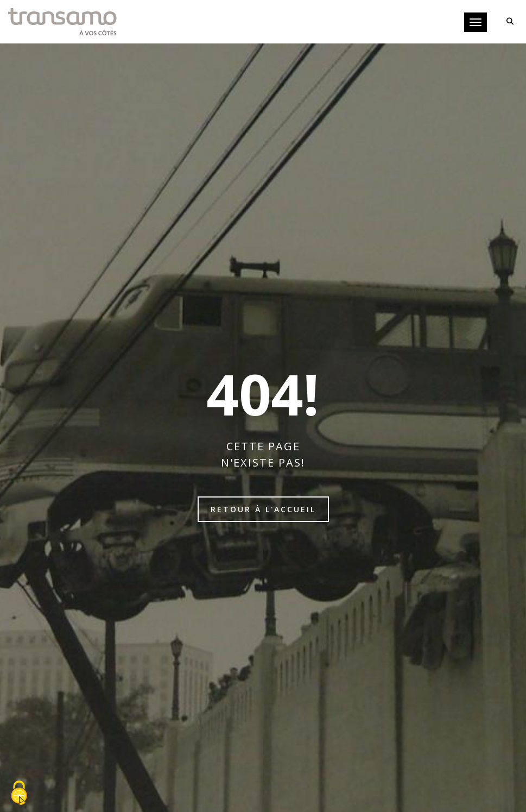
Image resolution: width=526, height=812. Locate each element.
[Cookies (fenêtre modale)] (19, 794)
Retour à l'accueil (263, 509)
